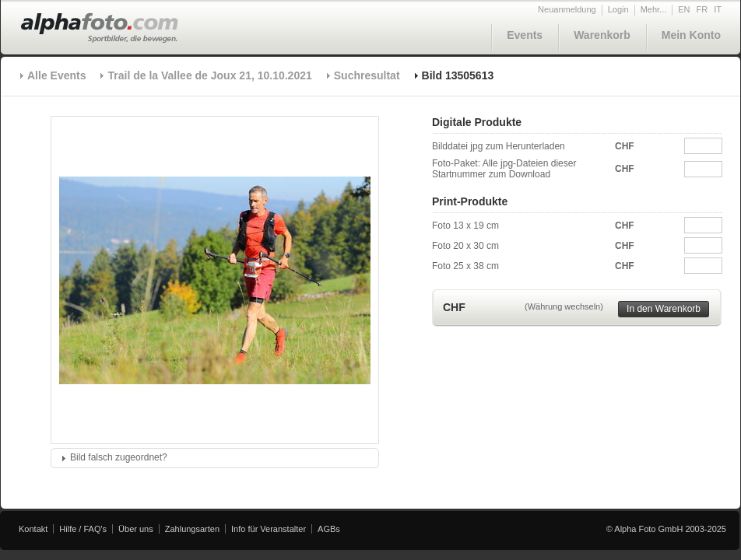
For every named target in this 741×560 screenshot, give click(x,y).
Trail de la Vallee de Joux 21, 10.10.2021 (209, 75)
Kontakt (33, 529)
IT (718, 9)
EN (684, 9)
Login (618, 9)
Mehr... (654, 9)
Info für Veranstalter (269, 529)
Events (525, 35)
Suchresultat (367, 75)
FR (702, 9)
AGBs (329, 529)
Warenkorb (602, 35)
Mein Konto (691, 35)
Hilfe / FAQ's (83, 529)
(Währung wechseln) (564, 306)
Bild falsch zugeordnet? (119, 457)
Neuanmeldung (567, 9)
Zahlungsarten (192, 529)
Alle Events (56, 75)
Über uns (136, 529)
